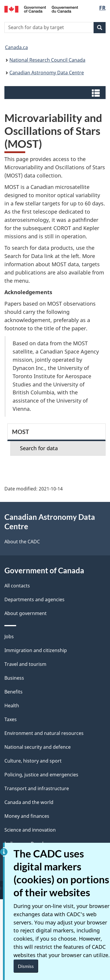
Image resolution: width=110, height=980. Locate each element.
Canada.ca (16, 47)
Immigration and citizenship (36, 650)
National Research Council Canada (47, 60)
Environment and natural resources (44, 733)
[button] (56, 93)
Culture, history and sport (33, 761)
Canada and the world (29, 802)
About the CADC (22, 542)
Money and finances (27, 816)
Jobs (9, 636)
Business (14, 678)
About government (26, 613)
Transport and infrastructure (37, 788)
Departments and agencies (34, 599)
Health (12, 706)
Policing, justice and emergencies (41, 775)
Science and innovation (30, 830)
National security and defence (38, 747)
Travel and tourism (25, 664)
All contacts (17, 586)
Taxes (11, 719)
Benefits (13, 692)
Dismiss (26, 966)
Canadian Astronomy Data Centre (47, 73)
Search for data (39, 448)
